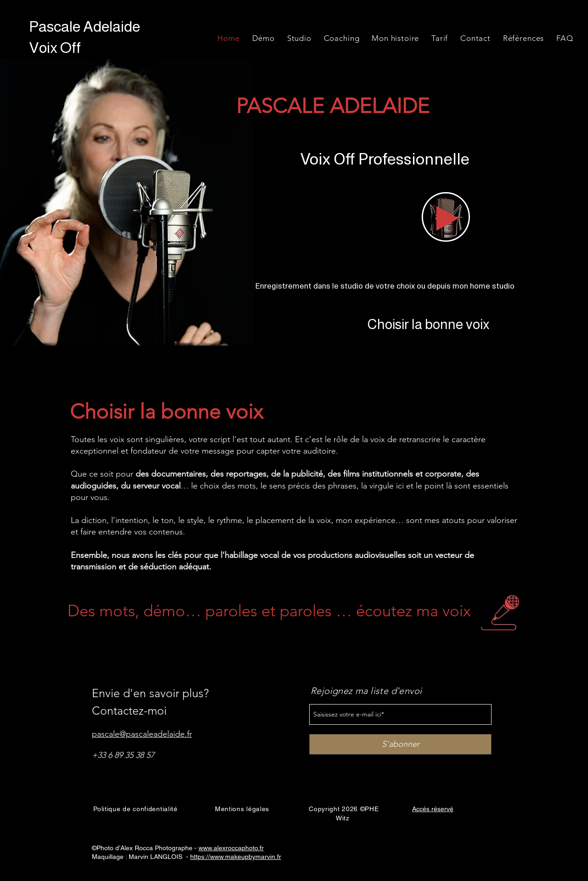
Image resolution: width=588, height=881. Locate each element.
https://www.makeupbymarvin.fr (236, 857)
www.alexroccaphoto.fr (231, 848)
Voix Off (56, 48)
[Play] (447, 218)
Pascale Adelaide (85, 26)
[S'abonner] (400, 744)
